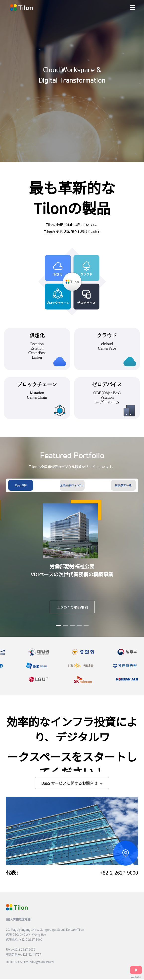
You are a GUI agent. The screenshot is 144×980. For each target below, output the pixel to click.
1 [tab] (58, 630)
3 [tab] (72, 630)
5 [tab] (86, 630)
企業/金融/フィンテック (72, 487)
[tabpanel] (72, 563)
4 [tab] (79, 630)
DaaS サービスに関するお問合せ (72, 783)
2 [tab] (65, 630)
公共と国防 (21, 485)
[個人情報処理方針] (19, 919)
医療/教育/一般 (123, 485)
